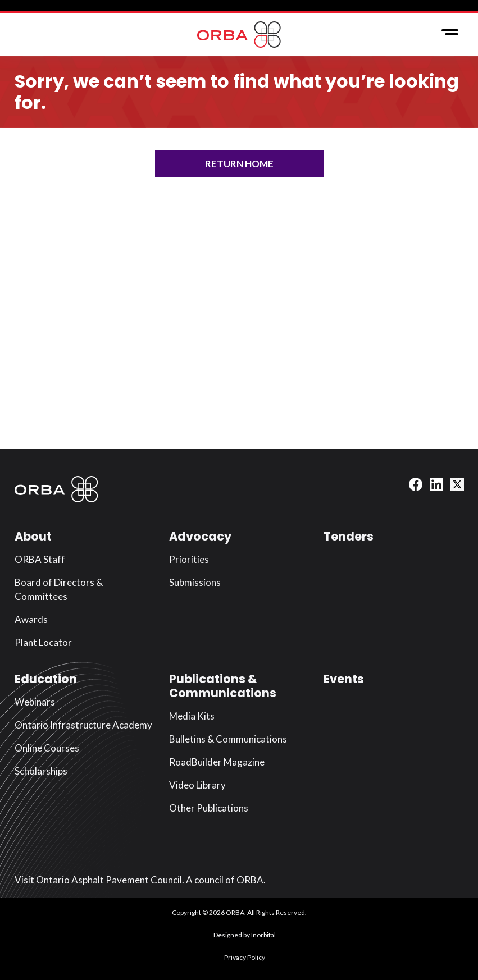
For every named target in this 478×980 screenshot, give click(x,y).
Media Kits (192, 716)
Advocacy (200, 536)
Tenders (349, 536)
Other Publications (209, 808)
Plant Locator (43, 642)
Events (344, 679)
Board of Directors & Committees (59, 589)
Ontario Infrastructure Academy (83, 725)
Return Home (239, 164)
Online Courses (47, 748)
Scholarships (41, 771)
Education (46, 679)
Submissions (195, 582)
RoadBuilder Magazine (217, 762)
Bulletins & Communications (228, 739)
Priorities (189, 559)
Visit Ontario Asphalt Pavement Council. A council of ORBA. (140, 880)
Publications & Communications (223, 686)
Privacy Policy (245, 957)
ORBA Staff (40, 559)
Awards (31, 619)
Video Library (197, 785)
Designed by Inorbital (245, 935)
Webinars (35, 702)
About (33, 536)
